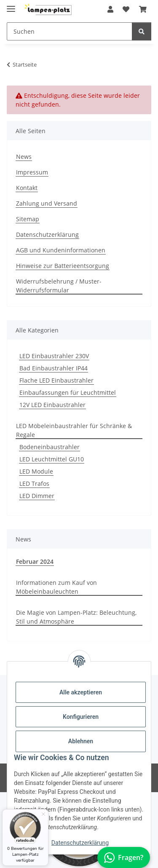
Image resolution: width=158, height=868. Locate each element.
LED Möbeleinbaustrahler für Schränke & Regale (74, 430)
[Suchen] (142, 31)
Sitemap (28, 219)
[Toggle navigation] (11, 5)
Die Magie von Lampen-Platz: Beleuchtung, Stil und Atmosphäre (76, 617)
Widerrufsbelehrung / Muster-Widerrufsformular (59, 286)
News (24, 157)
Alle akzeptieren (81, 692)
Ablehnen (81, 741)
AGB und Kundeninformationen (61, 250)
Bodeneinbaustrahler (50, 447)
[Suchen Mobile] (70, 31)
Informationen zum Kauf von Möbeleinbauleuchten (56, 587)
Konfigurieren (81, 717)
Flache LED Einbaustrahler (56, 380)
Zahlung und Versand (47, 203)
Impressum (32, 172)
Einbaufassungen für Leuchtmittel (68, 392)
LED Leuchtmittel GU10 (52, 459)
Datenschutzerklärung (80, 843)
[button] (110, 9)
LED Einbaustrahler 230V (54, 356)
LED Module (36, 471)
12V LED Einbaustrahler (52, 405)
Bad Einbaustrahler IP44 (54, 368)
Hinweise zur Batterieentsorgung (63, 266)
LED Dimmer (37, 496)
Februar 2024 (35, 561)
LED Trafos (34, 484)
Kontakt (27, 188)
